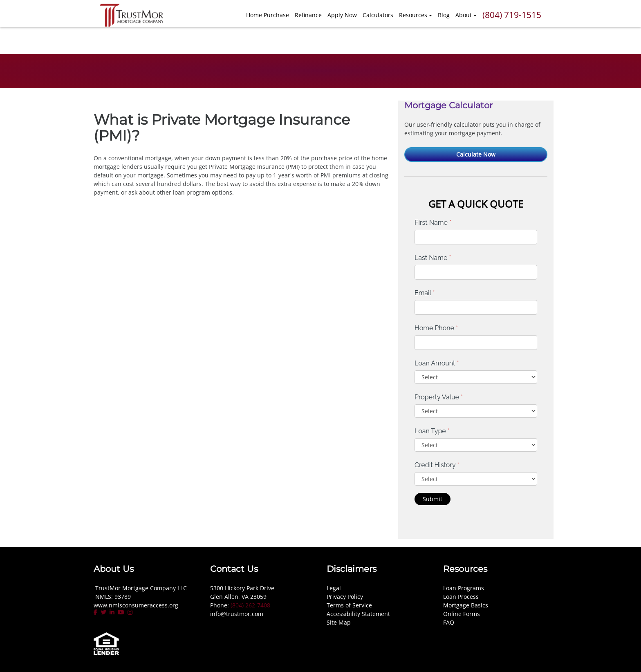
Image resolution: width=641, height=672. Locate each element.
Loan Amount (437, 363)
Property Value (439, 397)
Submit (433, 499)
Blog (444, 15)
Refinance (308, 15)
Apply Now (342, 15)
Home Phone (436, 328)
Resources (413, 15)
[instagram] (130, 612)
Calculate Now (476, 154)
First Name (433, 223)
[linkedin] (112, 612)
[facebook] (96, 612)
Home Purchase (268, 15)
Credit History (437, 465)
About (464, 15)
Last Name (433, 258)
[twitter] (103, 612)
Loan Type (432, 431)
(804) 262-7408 (250, 605)
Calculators (378, 15)
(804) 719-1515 (512, 15)
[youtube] (121, 612)
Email (425, 293)
